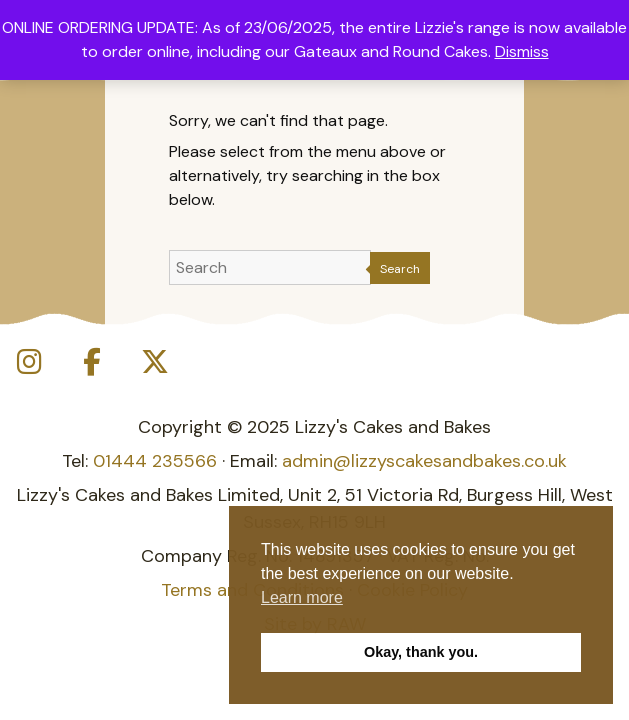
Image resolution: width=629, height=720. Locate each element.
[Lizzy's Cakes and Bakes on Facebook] (92, 362)
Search (400, 269)
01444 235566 (155, 461)
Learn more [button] (302, 597)
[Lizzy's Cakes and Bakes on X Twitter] (155, 362)
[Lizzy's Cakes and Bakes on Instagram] (29, 362)
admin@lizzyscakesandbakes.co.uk (424, 461)
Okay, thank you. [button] (421, 652)
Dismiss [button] (522, 51)
